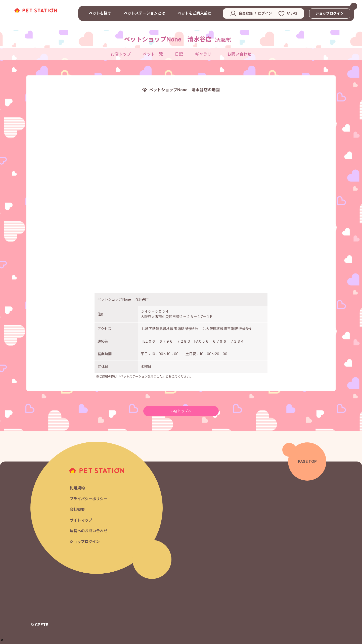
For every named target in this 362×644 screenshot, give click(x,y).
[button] (2, 640)
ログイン (265, 13)
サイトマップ (81, 520)
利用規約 (77, 488)
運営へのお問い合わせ (88, 531)
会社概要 (77, 510)
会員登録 (246, 13)
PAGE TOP (307, 461)
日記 (179, 54)
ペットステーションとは (144, 13)
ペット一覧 (153, 54)
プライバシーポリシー (88, 499)
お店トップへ (181, 411)
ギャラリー (205, 54)
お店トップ (121, 54)
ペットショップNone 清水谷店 (179, 39)
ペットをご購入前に (194, 13)
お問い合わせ (239, 54)
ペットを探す (100, 13)
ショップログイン (330, 13)
